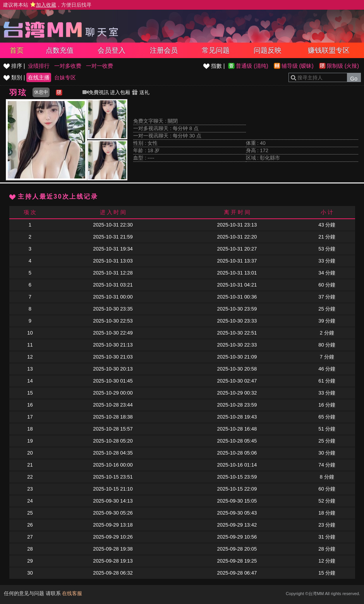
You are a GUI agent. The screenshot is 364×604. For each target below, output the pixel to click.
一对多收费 (68, 66)
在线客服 (72, 593)
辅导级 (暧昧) (298, 66)
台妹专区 (65, 77)
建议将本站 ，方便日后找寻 (47, 5)
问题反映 (268, 50)
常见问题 (216, 50)
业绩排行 (39, 66)
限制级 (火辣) (343, 66)
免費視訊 (96, 92)
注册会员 (164, 50)
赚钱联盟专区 (329, 50)
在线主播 (39, 77)
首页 (17, 50)
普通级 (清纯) (252, 66)
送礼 (141, 92)
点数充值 (60, 50)
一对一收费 (100, 66)
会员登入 (112, 50)
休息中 (41, 92)
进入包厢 (120, 92)
